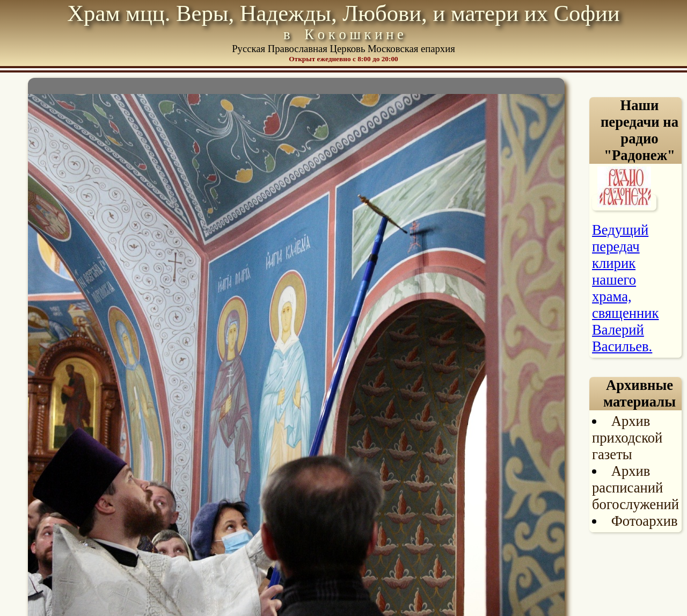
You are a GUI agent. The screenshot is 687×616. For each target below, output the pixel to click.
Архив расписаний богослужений (635, 488)
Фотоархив (645, 521)
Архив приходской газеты (627, 438)
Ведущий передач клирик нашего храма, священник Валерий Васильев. (625, 288)
